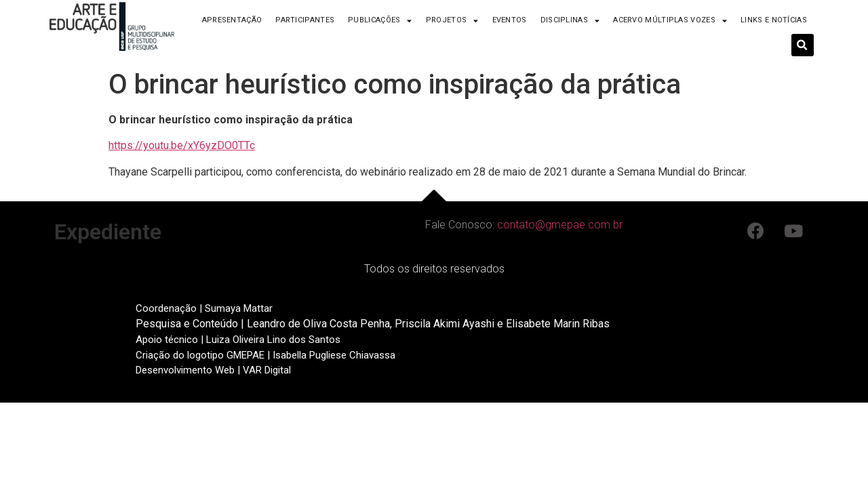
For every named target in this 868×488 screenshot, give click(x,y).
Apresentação (232, 20)
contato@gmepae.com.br (560, 225)
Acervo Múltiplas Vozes (670, 21)
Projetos (452, 21)
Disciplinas (570, 21)
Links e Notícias (774, 20)
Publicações (380, 21)
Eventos (510, 20)
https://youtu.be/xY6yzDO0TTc (182, 145)
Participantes (305, 20)
